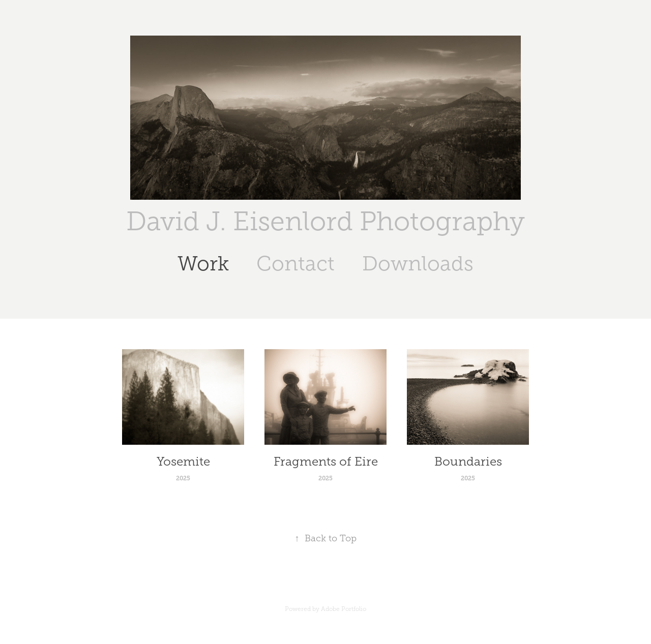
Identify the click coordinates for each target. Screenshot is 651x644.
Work (203, 264)
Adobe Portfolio (344, 609)
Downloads (418, 264)
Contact (295, 264)
